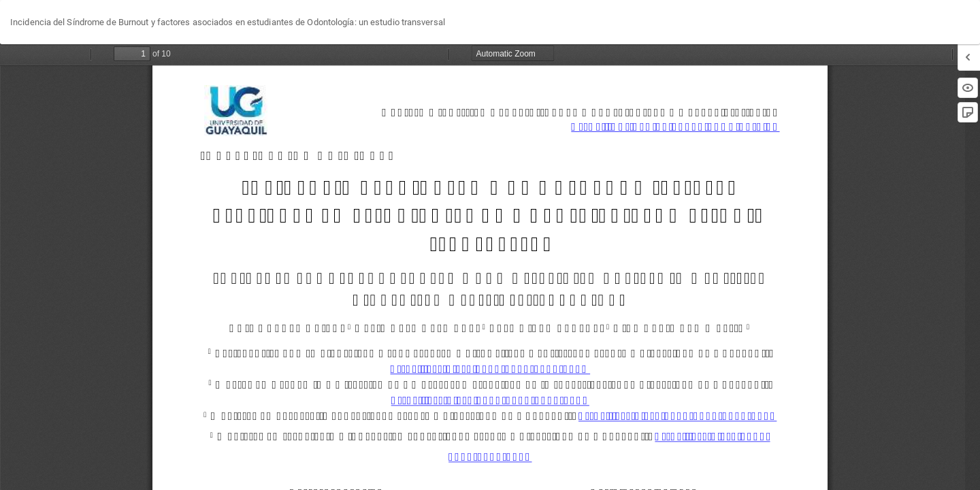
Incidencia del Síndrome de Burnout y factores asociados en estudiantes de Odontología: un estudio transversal (228, 22)
